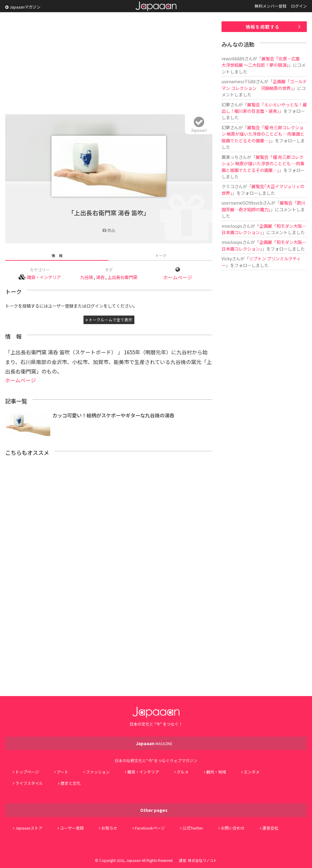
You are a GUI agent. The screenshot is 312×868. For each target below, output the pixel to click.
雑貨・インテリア (44, 277)
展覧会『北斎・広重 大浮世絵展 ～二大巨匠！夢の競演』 (263, 62)
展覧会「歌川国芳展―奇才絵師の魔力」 (263, 206)
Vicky (227, 258)
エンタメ (252, 772)
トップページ (27, 772)
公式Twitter (193, 828)
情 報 (57, 255)
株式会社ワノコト (202, 860)
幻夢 (226, 104)
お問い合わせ (233, 828)
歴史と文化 (71, 783)
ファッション (98, 772)
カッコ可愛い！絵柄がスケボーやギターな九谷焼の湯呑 (113, 415)
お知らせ (109, 828)
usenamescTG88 (239, 81)
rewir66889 (233, 58)
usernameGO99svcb (242, 203)
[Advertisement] (109, 64)
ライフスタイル (29, 783)
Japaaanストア (29, 828)
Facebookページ (150, 828)
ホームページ (178, 277)
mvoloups (232, 226)
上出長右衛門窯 (122, 277)
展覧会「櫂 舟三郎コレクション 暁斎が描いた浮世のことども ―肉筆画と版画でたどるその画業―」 (263, 134)
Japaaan (156, 6)
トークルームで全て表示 (109, 320)
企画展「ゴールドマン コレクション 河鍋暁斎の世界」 (264, 84)
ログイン (299, 6)
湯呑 (100, 277)
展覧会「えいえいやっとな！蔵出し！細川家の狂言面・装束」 (264, 108)
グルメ (183, 772)
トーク (161, 255)
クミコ (228, 186)
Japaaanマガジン (23, 7)
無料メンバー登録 (271, 6)
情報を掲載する (263, 27)
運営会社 (270, 828)
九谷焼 (87, 277)
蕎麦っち (230, 157)
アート (62, 772)
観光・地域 (216, 772)
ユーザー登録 (72, 828)
